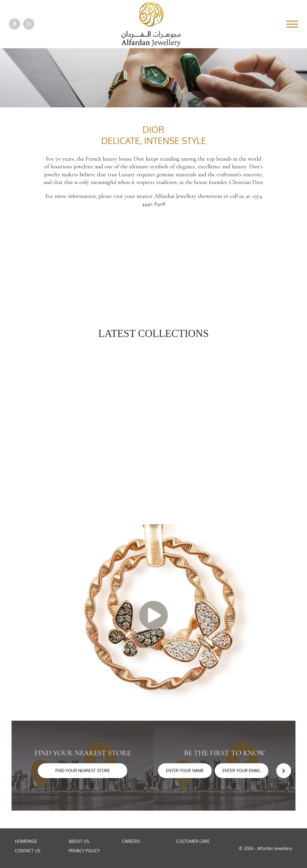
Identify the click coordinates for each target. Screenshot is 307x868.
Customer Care (193, 841)
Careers (131, 841)
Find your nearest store (83, 771)
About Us (79, 841)
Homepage (26, 841)
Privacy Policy (84, 851)
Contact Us (28, 851)
